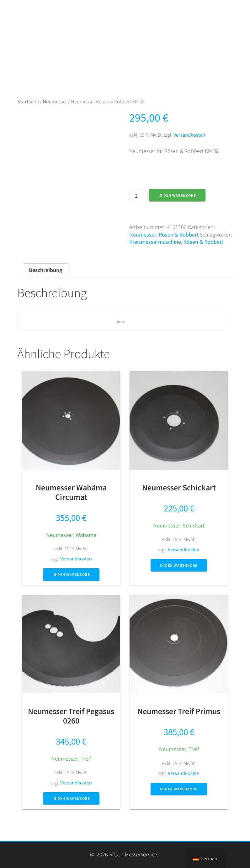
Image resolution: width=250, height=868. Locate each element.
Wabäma (86, 535)
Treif (86, 759)
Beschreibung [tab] (46, 270)
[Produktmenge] (138, 196)
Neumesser (55, 102)
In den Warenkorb (177, 195)
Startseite (28, 102)
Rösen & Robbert (179, 235)
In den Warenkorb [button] (71, 574)
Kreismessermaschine (155, 242)
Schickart (194, 525)
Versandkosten (189, 135)
